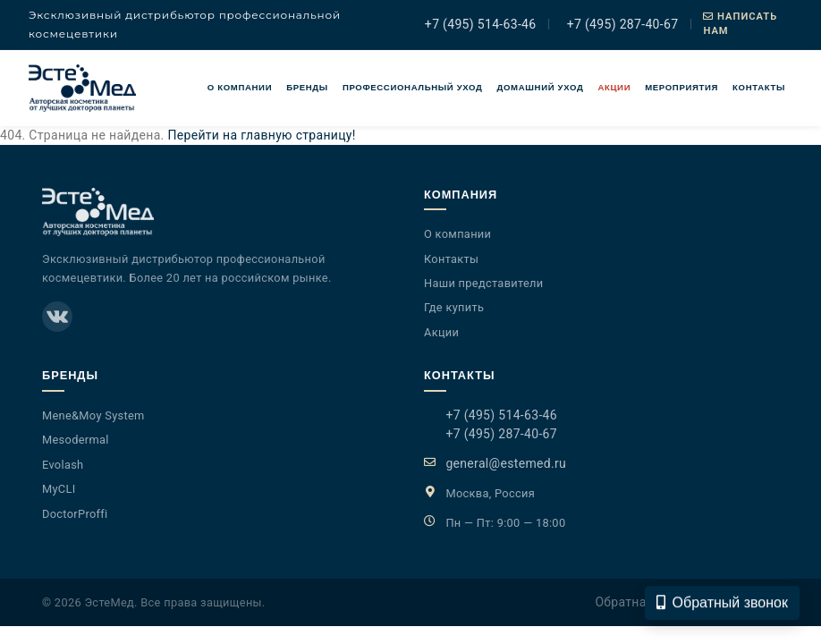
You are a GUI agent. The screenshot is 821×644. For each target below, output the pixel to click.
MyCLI (59, 489)
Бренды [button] (307, 87)
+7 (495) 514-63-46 (478, 24)
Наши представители (484, 283)
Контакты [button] (759, 87)
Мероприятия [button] (681, 87)
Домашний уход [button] (541, 87)
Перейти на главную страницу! (261, 135)
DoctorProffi (75, 514)
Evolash (63, 465)
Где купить (454, 307)
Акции (614, 87)
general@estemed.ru (506, 463)
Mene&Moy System (93, 415)
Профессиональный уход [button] (413, 87)
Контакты (451, 259)
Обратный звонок (722, 607)
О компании (240, 87)
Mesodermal (76, 440)
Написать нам (740, 24)
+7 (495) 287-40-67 (621, 24)
